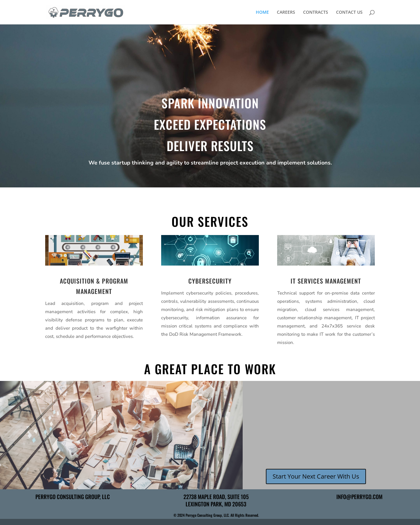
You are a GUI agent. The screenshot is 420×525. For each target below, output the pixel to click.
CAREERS (286, 13)
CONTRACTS (316, 13)
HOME (262, 13)
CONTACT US (349, 13)
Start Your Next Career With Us (316, 476)
